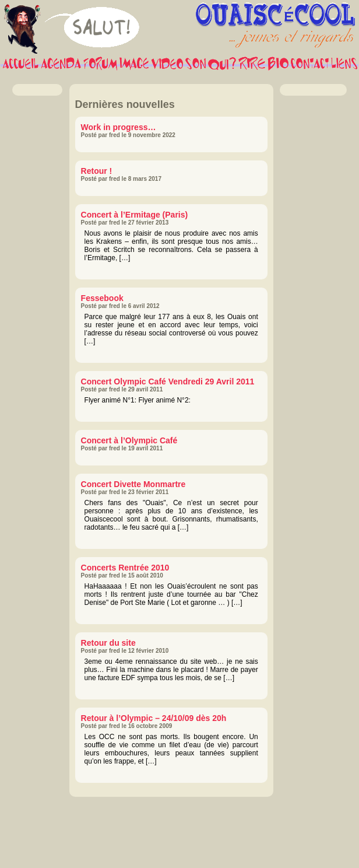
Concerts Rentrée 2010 (125, 568)
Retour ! (97, 171)
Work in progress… (119, 127)
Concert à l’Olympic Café (129, 440)
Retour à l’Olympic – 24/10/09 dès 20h (154, 718)
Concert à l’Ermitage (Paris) (135, 215)
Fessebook (102, 298)
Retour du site (108, 643)
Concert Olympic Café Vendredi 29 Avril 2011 (168, 381)
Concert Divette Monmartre (133, 484)
